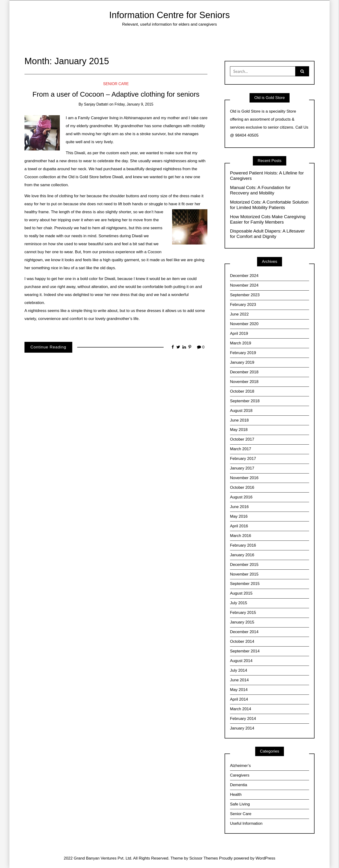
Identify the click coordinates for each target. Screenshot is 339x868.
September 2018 (245, 401)
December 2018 (244, 372)
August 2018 (241, 411)
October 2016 (242, 487)
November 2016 (244, 478)
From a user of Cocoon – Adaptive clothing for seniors (116, 94)
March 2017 (241, 449)
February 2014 (243, 719)
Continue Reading (48, 347)
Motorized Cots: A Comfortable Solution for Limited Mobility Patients (269, 205)
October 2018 (242, 391)
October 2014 (242, 641)
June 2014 (239, 680)
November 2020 (244, 324)
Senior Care (116, 84)
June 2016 (239, 507)
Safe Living (240, 804)
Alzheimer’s (240, 766)
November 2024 (244, 285)
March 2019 (241, 343)
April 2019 (239, 333)
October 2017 (242, 439)
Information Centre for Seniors (169, 15)
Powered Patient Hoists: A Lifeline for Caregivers (267, 176)
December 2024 (244, 276)
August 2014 (241, 661)
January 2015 (242, 622)
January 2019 (242, 362)
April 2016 (239, 526)
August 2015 (241, 593)
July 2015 (239, 603)
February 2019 (243, 353)
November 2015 (244, 574)
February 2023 (243, 305)
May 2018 (239, 430)
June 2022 (239, 314)
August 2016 (241, 497)
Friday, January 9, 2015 (134, 104)
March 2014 (241, 709)
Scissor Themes (204, 858)
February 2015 (243, 613)
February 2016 (243, 545)
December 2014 (244, 632)
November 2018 (244, 382)
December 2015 (244, 565)
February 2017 (243, 459)
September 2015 (245, 584)
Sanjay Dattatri (96, 104)
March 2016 (241, 536)
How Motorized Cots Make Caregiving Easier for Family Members (268, 219)
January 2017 (242, 468)
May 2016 (239, 516)
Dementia (239, 785)
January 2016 (242, 555)
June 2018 (239, 420)
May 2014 (239, 690)
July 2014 (239, 670)
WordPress (266, 858)
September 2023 (245, 295)
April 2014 (239, 699)
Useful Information (246, 823)
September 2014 (245, 651)
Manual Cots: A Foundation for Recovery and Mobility (260, 190)
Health (236, 795)
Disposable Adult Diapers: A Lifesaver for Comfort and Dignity (267, 234)
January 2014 (242, 728)
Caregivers (240, 775)
